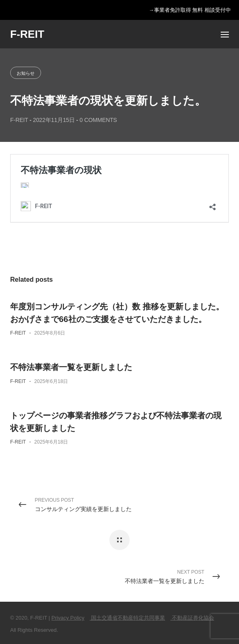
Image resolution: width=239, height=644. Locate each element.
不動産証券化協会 (192, 618)
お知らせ (26, 73)
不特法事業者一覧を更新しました (71, 367)
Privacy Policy (68, 618)
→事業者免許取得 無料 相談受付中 (190, 10)
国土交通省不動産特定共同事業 (128, 618)
